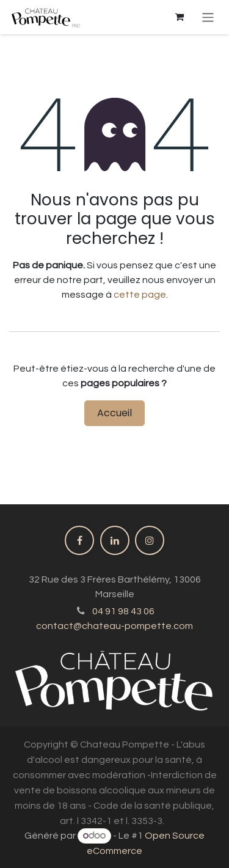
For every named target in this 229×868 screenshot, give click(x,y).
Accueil (114, 413)
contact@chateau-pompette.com (114, 626)
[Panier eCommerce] (180, 17)
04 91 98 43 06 (123, 611)
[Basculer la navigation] (208, 17)
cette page (140, 295)
